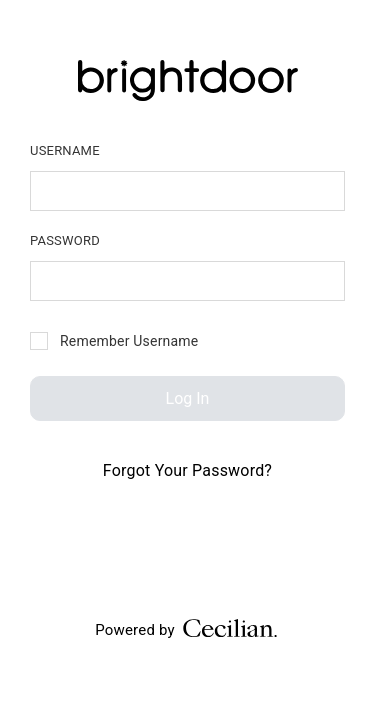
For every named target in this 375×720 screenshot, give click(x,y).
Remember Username (114, 341)
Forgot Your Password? (187, 470)
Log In (188, 398)
